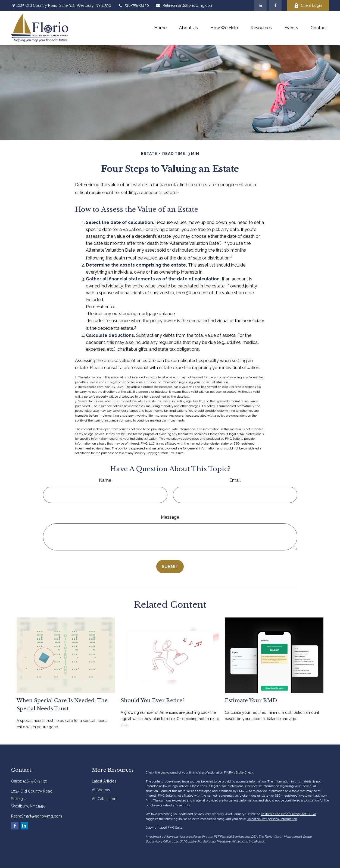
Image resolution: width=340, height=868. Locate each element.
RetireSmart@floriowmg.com (185, 5)
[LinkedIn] (261, 5)
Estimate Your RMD (251, 700)
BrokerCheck (244, 773)
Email (235, 480)
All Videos (101, 790)
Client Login (308, 6)
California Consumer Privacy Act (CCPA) (288, 814)
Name (105, 480)
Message (170, 517)
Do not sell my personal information (272, 819)
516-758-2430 (133, 5)
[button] (160, 28)
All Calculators (105, 799)
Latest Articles (104, 781)
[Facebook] (275, 5)
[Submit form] (170, 567)
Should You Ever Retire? (153, 700)
